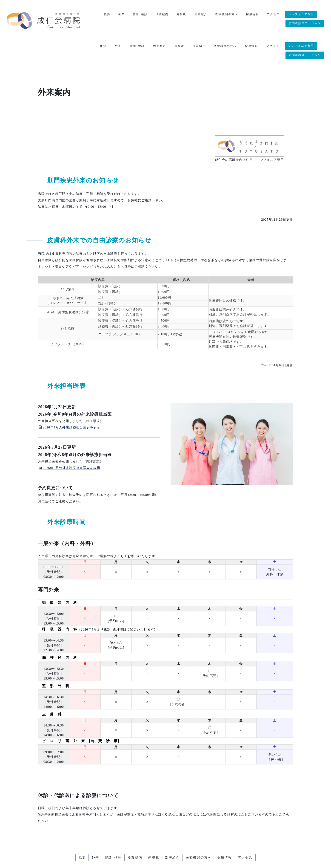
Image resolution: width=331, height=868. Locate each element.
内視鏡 (179, 15)
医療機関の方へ (225, 15)
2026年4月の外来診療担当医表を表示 (69, 400)
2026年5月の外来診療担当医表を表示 (69, 441)
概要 (103, 15)
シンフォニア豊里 (301, 14)
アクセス (273, 15)
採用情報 (251, 15)
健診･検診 (137, 15)
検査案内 (160, 15)
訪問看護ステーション (305, 24)
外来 (118, 15)
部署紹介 (199, 15)
